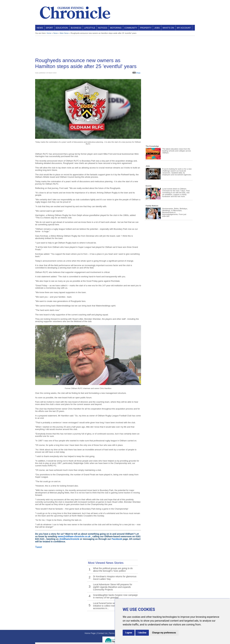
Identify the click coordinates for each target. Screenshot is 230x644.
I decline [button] (142, 633)
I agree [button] (129, 633)
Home (49, 33)
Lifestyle (90, 28)
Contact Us (102, 625)
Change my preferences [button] (164, 633)
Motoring (116, 28)
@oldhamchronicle (69, 539)
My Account (184, 28)
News (40, 28)
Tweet (39, 547)
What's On (168, 28)
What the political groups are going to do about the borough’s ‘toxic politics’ (114, 569)
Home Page (90, 625)
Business (76, 28)
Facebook (117, 539)
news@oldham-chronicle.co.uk (74, 536)
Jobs (157, 28)
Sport (49, 28)
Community (131, 28)
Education (62, 28)
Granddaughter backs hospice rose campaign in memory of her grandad (115, 592)
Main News (64, 33)
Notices (103, 28)
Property (146, 28)
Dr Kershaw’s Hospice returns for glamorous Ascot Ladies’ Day (113, 576)
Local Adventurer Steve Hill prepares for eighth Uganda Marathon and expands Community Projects (114, 584)
